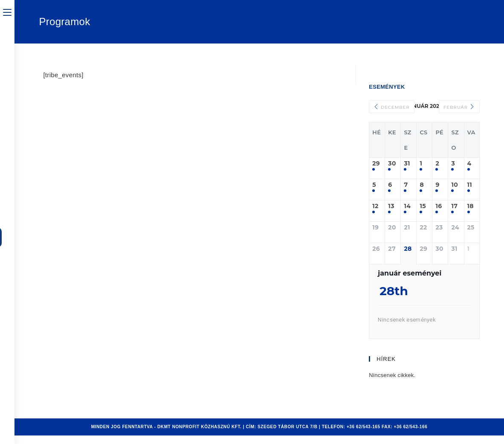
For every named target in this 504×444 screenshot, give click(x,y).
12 (375, 206)
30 (392, 164)
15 (423, 206)
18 (471, 206)
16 (439, 206)
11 (470, 185)
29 (376, 164)
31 (407, 164)
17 (454, 206)
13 (391, 206)
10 (455, 185)
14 (407, 206)
